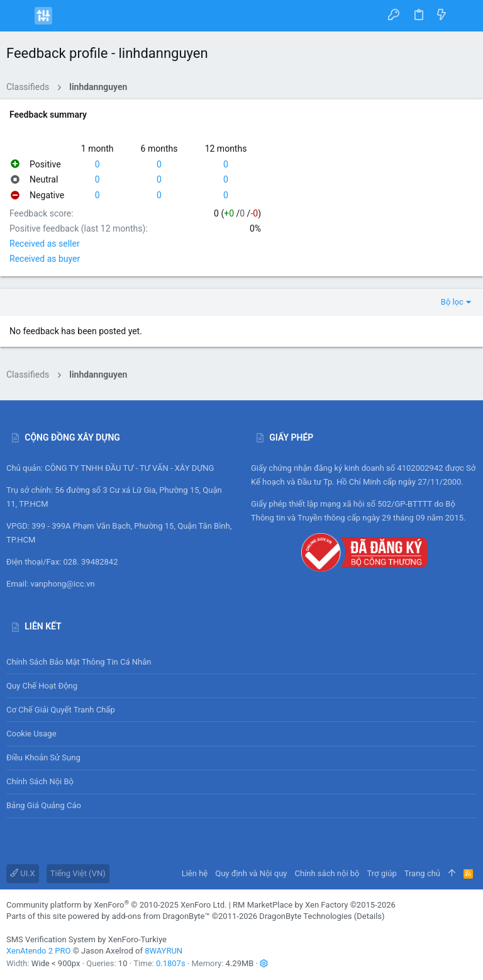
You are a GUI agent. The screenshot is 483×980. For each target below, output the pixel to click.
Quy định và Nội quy (251, 873)
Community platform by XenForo (116, 905)
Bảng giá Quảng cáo (44, 805)
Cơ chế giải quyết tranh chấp (61, 710)
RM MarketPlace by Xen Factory (314, 905)
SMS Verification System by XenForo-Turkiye (86, 939)
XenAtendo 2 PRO (38, 951)
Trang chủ (422, 873)
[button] (19, 16)
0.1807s (171, 963)
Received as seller (45, 244)
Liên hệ (195, 873)
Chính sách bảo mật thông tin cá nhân (241, 662)
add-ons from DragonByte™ (161, 916)
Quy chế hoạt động (241, 686)
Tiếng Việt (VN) (78, 873)
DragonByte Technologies (305, 916)
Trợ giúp (382, 873)
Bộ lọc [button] (452, 302)
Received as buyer (45, 259)
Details (369, 916)
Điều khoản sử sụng (43, 758)
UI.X (23, 873)
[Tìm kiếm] (464, 16)
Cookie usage (31, 734)
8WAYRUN (164, 951)
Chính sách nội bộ (40, 781)
